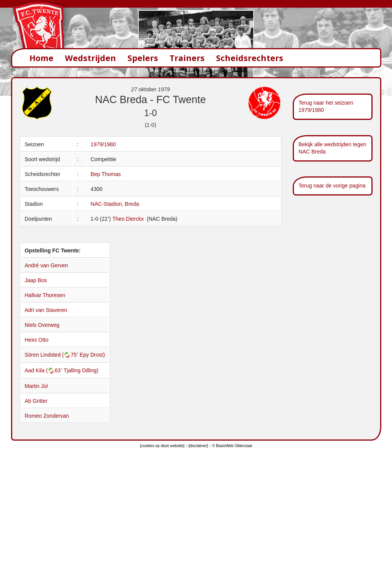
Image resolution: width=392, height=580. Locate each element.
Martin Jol (36, 386)
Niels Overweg (42, 325)
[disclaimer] (198, 446)
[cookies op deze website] (162, 446)
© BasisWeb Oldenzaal (232, 446)
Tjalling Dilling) (81, 370)
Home (41, 58)
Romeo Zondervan (47, 416)
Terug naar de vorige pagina (332, 186)
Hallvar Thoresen (45, 295)
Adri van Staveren (46, 310)
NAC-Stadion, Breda (115, 204)
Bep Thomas (106, 174)
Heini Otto (37, 340)
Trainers (187, 58)
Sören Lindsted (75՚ (52, 355)
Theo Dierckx (129, 219)
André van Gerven (47, 265)
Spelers (143, 58)
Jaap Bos (36, 280)
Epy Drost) (92, 355)
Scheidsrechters (250, 58)
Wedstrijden (90, 58)
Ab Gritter (36, 401)
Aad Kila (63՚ (44, 370)
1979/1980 (103, 144)
